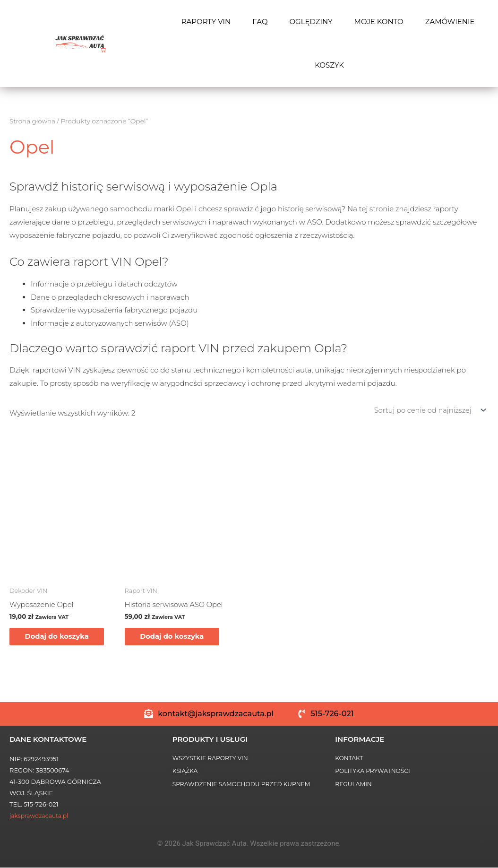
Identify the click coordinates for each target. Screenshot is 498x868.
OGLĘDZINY (311, 22)
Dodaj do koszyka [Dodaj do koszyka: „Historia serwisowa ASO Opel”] (176, 637)
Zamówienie (450, 22)
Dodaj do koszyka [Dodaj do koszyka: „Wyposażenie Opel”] (61, 637)
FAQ (260, 22)
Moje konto (379, 22)
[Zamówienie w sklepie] (427, 410)
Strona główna (33, 121)
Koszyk (329, 65)
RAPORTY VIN (206, 22)
